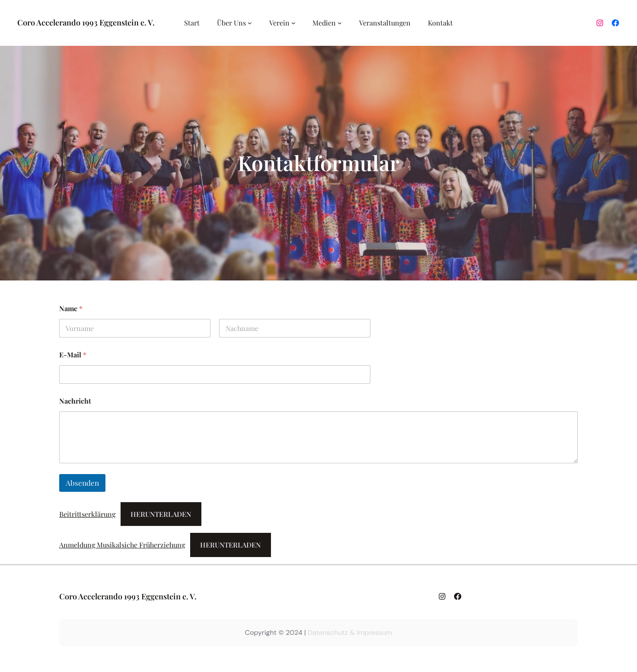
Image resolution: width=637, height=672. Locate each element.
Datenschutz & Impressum (350, 632)
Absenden (82, 483)
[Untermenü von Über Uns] (250, 23)
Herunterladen (161, 514)
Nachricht (75, 401)
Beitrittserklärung (87, 514)
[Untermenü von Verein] (293, 23)
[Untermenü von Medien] (340, 23)
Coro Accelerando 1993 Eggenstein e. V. (86, 22)
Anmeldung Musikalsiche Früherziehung (122, 545)
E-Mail (73, 355)
